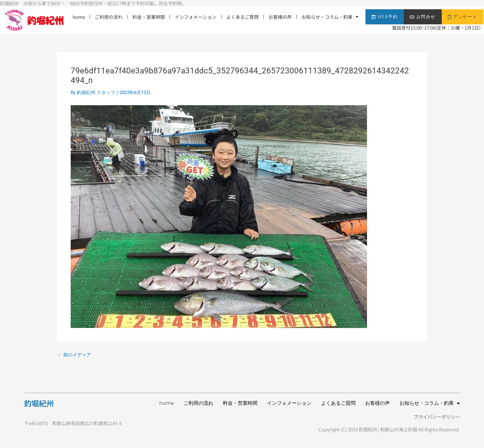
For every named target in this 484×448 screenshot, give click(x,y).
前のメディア (74, 355)
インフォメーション (196, 17)
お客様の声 (280, 17)
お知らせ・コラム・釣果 (330, 17)
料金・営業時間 (149, 17)
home (79, 17)
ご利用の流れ (109, 17)
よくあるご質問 (242, 17)
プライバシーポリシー (437, 417)
